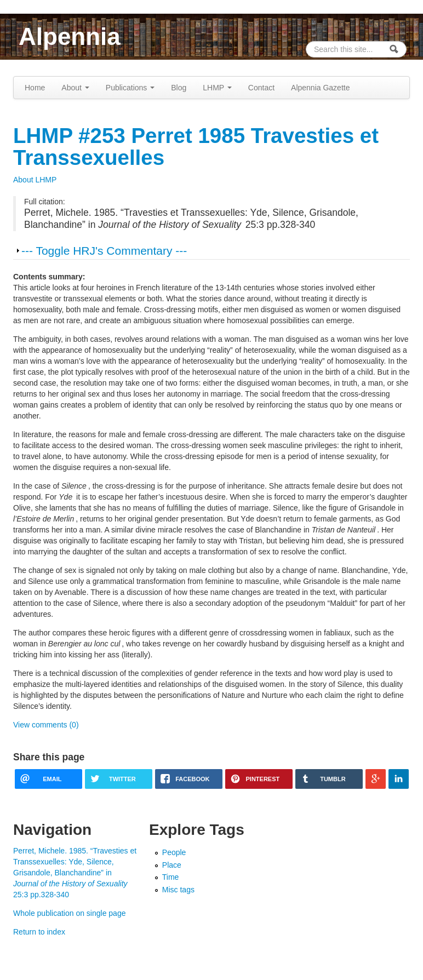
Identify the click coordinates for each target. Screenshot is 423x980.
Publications (130, 88)
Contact (261, 88)
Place (172, 865)
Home (35, 88)
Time (171, 877)
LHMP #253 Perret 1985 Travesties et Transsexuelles (196, 147)
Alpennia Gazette (320, 88)
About (75, 88)
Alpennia (70, 36)
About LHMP (35, 180)
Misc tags (178, 890)
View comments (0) (46, 725)
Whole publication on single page (69, 913)
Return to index (39, 932)
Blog (179, 88)
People (174, 852)
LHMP (217, 88)
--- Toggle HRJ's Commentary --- (104, 251)
